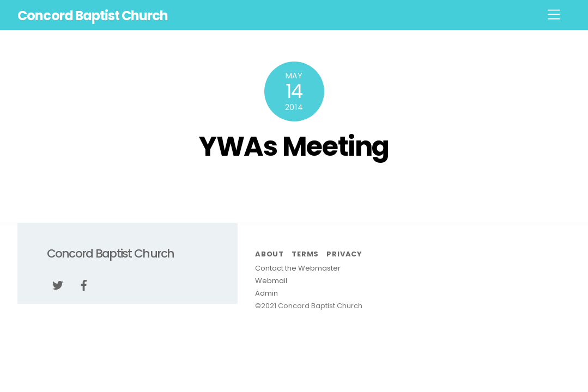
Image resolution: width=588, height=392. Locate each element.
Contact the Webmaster (298, 268)
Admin (266, 293)
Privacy (344, 254)
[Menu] (554, 15)
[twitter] (58, 284)
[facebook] (84, 284)
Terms (305, 254)
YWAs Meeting (294, 146)
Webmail (271, 281)
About (269, 254)
